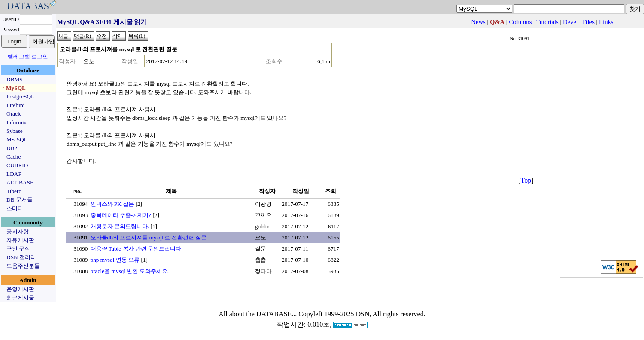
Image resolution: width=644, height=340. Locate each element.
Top (526, 180)
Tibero (14, 191)
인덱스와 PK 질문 (112, 204)
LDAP (14, 174)
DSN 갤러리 (21, 257)
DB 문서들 (20, 200)
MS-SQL (17, 139)
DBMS (15, 79)
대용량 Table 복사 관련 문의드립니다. (137, 249)
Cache (14, 157)
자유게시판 (20, 240)
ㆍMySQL (13, 88)
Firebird (16, 105)
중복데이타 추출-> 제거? (121, 215)
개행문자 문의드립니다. (120, 226)
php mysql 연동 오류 (115, 260)
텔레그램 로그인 (28, 57)
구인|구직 (18, 249)
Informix (17, 122)
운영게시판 (20, 289)
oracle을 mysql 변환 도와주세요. (130, 271)
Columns (520, 22)
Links (606, 22)
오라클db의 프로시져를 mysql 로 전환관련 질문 (149, 237)
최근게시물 (20, 298)
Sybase (15, 131)
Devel (570, 22)
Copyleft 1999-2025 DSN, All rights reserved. (362, 314)
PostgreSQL (20, 96)
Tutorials (547, 22)
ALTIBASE (20, 182)
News (478, 22)
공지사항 (18, 231)
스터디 (15, 208)
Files (588, 22)
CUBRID (17, 165)
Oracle (14, 114)
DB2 (12, 148)
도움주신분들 (23, 266)
